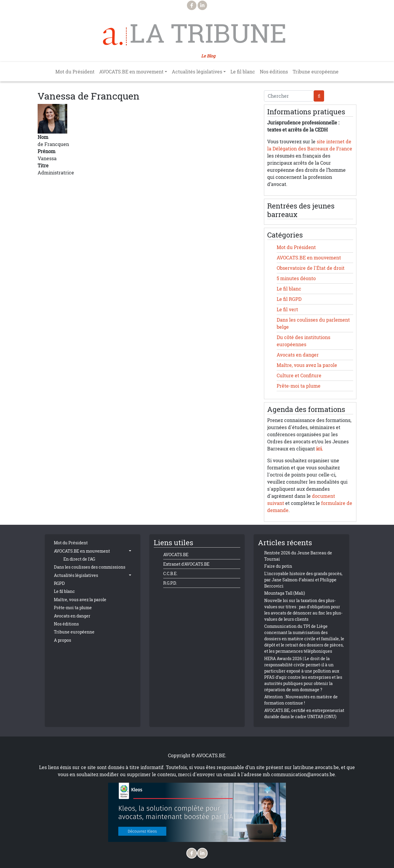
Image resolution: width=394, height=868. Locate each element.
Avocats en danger (298, 355)
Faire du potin (278, 566)
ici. (319, 449)
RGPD (59, 583)
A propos (63, 640)
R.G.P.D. (170, 583)
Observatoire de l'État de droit (311, 268)
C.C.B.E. (170, 573)
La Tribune (208, 33)
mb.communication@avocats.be (299, 774)
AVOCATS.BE (176, 555)
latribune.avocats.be (316, 767)
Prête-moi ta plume (299, 386)
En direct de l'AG (79, 559)
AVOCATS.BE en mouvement (309, 258)
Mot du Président (75, 72)
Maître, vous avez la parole (307, 365)
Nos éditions (274, 72)
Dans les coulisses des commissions (90, 567)
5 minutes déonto (296, 278)
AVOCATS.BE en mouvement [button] (131, 72)
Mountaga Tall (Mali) (285, 593)
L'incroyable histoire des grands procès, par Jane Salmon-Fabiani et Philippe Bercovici (303, 580)
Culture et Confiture (299, 376)
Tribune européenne (316, 72)
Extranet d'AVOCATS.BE (186, 564)
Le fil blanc (243, 72)
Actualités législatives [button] (197, 72)
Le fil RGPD (289, 299)
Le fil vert (287, 309)
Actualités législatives (76, 575)
